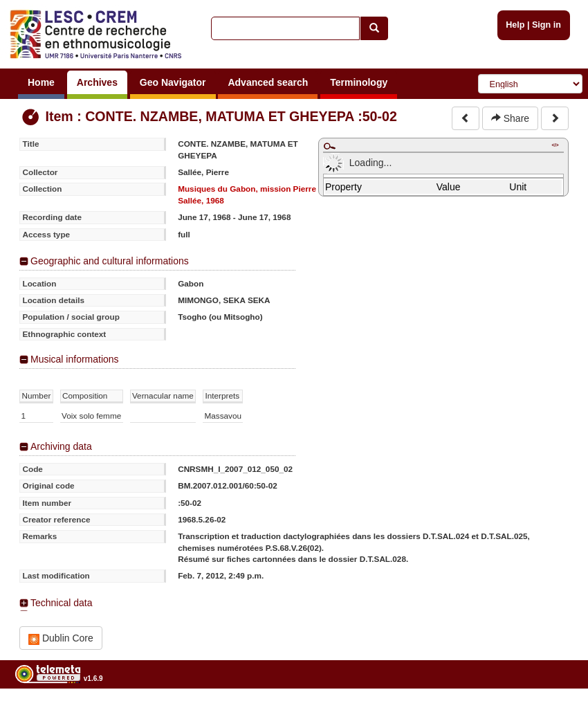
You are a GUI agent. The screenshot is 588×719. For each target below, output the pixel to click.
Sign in (546, 25)
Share (510, 118)
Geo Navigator (173, 82)
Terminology (359, 82)
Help (515, 25)
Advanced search (268, 82)
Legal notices (554, 714)
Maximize (329, 146)
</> (555, 145)
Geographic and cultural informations (110, 261)
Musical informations (75, 359)
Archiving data (61, 446)
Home (41, 82)
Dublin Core (61, 638)
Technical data (62, 603)
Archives (97, 82)
